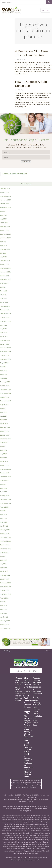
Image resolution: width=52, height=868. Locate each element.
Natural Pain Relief (27, 741)
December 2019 (5, 348)
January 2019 (5, 386)
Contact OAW (18, 679)
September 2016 (6, 477)
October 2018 (5, 397)
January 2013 (5, 625)
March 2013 (4, 617)
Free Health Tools (35, 723)
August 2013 (4, 598)
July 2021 (3, 287)
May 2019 (3, 374)
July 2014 (3, 556)
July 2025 (3, 211)
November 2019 (5, 352)
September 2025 (6, 207)
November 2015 (5, 503)
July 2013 (3, 602)
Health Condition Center (37, 709)
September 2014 (6, 549)
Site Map (15, 860)
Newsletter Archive (37, 684)
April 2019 (3, 378)
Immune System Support (27, 709)
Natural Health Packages (28, 696)
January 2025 (5, 230)
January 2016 (5, 496)
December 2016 (5, 469)
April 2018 (3, 420)
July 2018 (3, 408)
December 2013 (5, 583)
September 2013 (6, 594)
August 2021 (4, 283)
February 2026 (5, 189)
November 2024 (5, 238)
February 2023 (5, 249)
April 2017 (3, 458)
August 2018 (4, 405)
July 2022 (3, 253)
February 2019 (5, 382)
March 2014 (4, 571)
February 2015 (5, 530)
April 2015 (3, 522)
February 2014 (5, 575)
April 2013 (3, 613)
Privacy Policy (24, 860)
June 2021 (3, 291)
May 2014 (3, 564)
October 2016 (5, 473)
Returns (19, 691)
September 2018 (6, 401)
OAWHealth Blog (37, 695)
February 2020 (5, 340)
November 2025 (5, 200)
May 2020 (3, 329)
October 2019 (5, 355)
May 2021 (3, 295)
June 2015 (3, 515)
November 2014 (5, 541)
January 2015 (5, 534)
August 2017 (4, 443)
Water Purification (28, 762)
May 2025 (3, 219)
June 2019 (3, 371)
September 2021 (6, 280)
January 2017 (5, 465)
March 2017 (4, 462)
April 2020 (3, 333)
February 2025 (5, 226)
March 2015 (4, 526)
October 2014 (5, 545)
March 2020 (4, 336)
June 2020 (3, 325)
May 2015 (3, 518)
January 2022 (5, 264)
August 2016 (4, 480)
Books (27, 776)
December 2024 (5, 234)
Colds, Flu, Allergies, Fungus (28, 717)
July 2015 (3, 511)
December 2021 (5, 268)
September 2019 (6, 359)
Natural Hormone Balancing (28, 727)
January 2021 (5, 310)
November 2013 (5, 587)
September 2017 (6, 439)
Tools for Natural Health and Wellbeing (28, 754)
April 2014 (3, 568)
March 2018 (4, 424)
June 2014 (3, 560)
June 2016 (3, 488)
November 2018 (5, 393)
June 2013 (3, 606)
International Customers (20, 695)
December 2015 (5, 499)
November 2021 (5, 272)
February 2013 (5, 621)
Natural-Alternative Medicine (28, 772)
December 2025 (5, 196)
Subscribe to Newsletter (37, 689)
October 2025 (5, 204)
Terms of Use (36, 860)
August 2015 (4, 507)
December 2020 (5, 314)
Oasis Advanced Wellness (15, 174)
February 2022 (5, 261)
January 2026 (5, 192)
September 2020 (6, 321)
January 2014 (5, 579)
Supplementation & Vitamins (28, 703)
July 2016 (3, 484)
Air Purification (28, 766)
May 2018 (3, 416)
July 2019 (3, 367)
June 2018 (3, 412)
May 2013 (3, 609)
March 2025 (4, 223)
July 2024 (3, 242)
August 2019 (4, 363)
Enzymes (28, 723)
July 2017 (3, 446)
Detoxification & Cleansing (28, 689)
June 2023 (3, 245)
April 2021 (3, 298)
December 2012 (5, 628)
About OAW (18, 688)
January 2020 (5, 344)
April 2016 (3, 492)
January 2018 (5, 431)
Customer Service (19, 684)
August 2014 (4, 553)
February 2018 (5, 427)
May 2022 (3, 257)
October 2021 (5, 276)
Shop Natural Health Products (28, 681)
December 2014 (5, 537)
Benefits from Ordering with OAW (37, 702)
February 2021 (5, 306)
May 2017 (3, 454)
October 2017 (5, 435)
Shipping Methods (19, 699)
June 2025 (3, 215)
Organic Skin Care (28, 746)
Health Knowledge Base (37, 716)
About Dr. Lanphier (37, 679)
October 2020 (5, 317)
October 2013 (5, 590)
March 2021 (4, 302)
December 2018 (5, 389)
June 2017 (3, 450)
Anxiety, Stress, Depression (28, 734)
